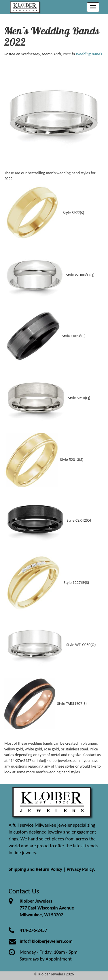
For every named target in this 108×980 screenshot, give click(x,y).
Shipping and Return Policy (35, 869)
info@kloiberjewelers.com (46, 941)
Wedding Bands (89, 54)
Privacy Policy (80, 869)
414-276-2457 (33, 930)
